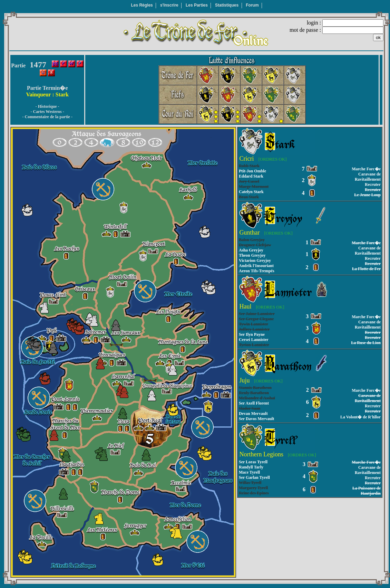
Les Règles (142, 5)
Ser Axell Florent (254, 403)
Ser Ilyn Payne (252, 334)
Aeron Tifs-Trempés (257, 271)
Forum (252, 5)
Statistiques (227, 5)
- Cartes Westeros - (47, 112)
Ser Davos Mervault (256, 419)
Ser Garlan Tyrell (254, 477)
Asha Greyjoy (251, 250)
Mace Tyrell (249, 472)
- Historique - (47, 106)
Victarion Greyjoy (255, 260)
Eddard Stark (251, 176)
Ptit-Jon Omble (252, 171)
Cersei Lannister (254, 340)
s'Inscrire (169, 5)
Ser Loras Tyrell (253, 462)
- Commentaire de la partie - (47, 117)
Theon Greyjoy (252, 255)
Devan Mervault (253, 414)
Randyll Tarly (251, 467)
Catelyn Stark (251, 192)
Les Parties (197, 5)
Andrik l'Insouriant (256, 266)
